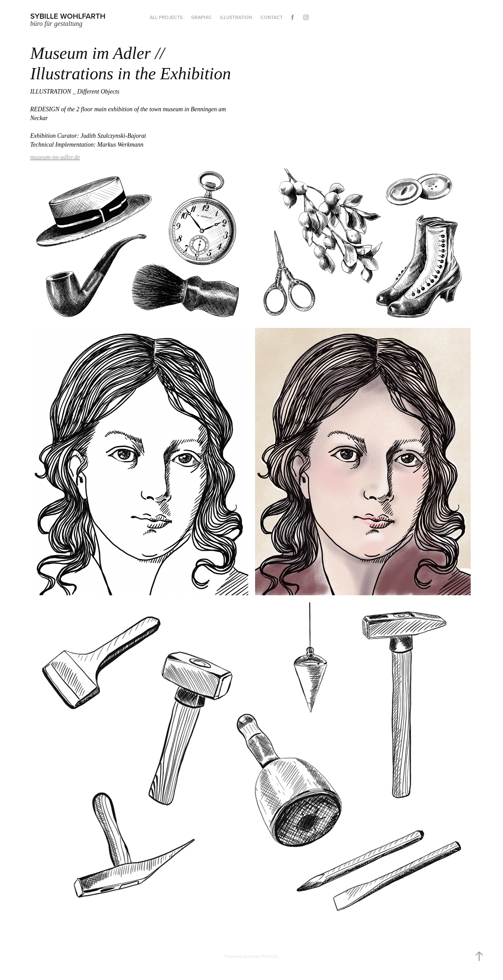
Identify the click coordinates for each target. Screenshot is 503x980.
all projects (166, 17)
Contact (272, 17)
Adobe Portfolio (263, 956)
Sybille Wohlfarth (68, 16)
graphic (202, 17)
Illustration (236, 17)
